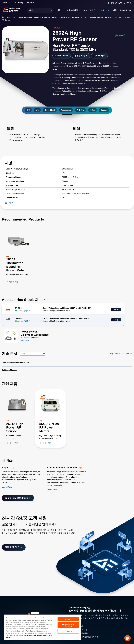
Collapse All (127, 354)
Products (11, 17)
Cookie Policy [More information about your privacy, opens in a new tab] (28, 635)
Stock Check (62, 56)
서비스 (92, 110)
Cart (128, 3)
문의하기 (27, 311)
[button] (127, 638)
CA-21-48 (19, 318)
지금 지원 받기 (14, 547)
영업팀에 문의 (81, 56)
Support (104, 110)
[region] (42, 627)
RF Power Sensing (50, 17)
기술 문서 (81, 110)
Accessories (66, 110)
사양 (37, 110)
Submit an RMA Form (18, 498)
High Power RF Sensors (72, 17)
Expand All (115, 354)
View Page (25, 340)
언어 (111, 3)
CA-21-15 (19, 308)
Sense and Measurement (29, 17)
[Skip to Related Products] (2, 380)
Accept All (68, 619)
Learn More (8, 487)
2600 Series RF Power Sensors (98, 17)
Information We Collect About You (29, 631)
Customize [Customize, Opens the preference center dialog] (68, 631)
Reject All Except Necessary (68, 625)
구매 (116, 309)
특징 (28, 110)
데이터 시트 (99, 56)
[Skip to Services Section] (2, 457)
